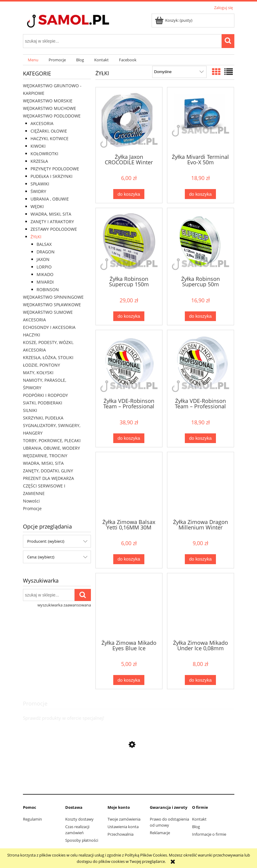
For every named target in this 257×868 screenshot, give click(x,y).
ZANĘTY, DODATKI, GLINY (48, 471)
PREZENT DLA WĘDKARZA (48, 478)
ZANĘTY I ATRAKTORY (52, 222)
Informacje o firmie (209, 834)
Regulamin (32, 819)
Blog (196, 827)
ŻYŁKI (36, 237)
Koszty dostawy (79, 819)
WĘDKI (37, 206)
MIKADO (45, 274)
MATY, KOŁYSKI (38, 373)
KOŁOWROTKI (44, 154)
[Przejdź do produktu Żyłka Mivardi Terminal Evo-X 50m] (201, 120)
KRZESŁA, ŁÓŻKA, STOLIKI (48, 357)
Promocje (32, 508)
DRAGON (46, 252)
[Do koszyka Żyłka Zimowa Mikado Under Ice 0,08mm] (200, 680)
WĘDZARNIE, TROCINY (45, 456)
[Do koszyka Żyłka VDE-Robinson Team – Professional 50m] (200, 438)
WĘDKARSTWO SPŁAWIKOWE (52, 305)
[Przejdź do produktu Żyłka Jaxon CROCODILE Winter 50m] (129, 120)
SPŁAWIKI (40, 184)
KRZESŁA (39, 161)
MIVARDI (45, 282)
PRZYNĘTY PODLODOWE (55, 169)
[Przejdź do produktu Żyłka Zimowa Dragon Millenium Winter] (201, 485)
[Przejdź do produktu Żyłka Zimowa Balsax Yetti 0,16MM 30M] (129, 485)
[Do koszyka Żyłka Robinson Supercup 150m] (129, 316)
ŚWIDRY (38, 191)
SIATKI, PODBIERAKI (43, 403)
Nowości (31, 501)
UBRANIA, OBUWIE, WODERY (51, 448)
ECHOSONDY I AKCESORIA (49, 327)
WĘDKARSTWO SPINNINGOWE (53, 297)
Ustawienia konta (123, 827)
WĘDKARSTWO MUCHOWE (50, 108)
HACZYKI (32, 335)
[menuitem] (33, 60)
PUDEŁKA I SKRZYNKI (51, 176)
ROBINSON (48, 289)
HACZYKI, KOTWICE (50, 138)
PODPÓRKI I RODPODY (45, 395)
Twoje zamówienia (124, 819)
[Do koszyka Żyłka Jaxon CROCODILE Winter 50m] (129, 194)
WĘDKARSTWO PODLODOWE (52, 116)
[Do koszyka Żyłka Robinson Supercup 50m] (200, 316)
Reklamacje (160, 833)
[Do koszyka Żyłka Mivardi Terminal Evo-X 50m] (200, 194)
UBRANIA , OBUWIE (50, 199)
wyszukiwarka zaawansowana (64, 605)
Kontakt (199, 819)
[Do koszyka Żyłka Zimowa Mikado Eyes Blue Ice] (129, 680)
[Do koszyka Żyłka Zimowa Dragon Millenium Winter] (200, 559)
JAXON (43, 259)
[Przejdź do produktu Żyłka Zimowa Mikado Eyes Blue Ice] (129, 606)
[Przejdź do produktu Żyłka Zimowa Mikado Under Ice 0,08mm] (201, 606)
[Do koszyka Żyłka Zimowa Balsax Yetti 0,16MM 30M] (129, 559)
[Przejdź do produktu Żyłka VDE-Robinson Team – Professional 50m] (201, 363)
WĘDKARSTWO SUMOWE (48, 312)
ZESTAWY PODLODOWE (54, 229)
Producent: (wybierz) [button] (46, 541)
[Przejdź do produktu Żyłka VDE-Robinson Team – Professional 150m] (129, 363)
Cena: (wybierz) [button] (41, 557)
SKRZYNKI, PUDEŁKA (43, 418)
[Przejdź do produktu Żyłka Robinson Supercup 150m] (129, 241)
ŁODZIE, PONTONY (42, 365)
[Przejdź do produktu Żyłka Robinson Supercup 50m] (201, 241)
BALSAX (44, 244)
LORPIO (44, 267)
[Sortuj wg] (179, 72)
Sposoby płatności (82, 840)
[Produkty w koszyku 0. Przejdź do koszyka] (174, 20)
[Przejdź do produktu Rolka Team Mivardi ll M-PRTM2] (129, 784)
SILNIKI (30, 410)
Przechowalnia (120, 834)
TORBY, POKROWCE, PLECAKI (52, 440)
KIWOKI (38, 146)
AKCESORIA (42, 123)
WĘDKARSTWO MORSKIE (48, 101)
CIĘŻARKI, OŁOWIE (49, 131)
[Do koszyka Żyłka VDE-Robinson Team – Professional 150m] (129, 438)
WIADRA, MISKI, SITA (51, 214)
